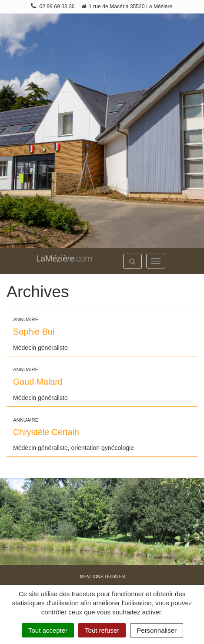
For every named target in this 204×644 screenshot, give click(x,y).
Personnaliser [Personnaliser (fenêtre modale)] (157, 630)
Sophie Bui (34, 332)
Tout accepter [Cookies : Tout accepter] (48, 630)
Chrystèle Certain (46, 432)
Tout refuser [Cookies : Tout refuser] (102, 630)
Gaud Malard (38, 382)
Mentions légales (102, 577)
